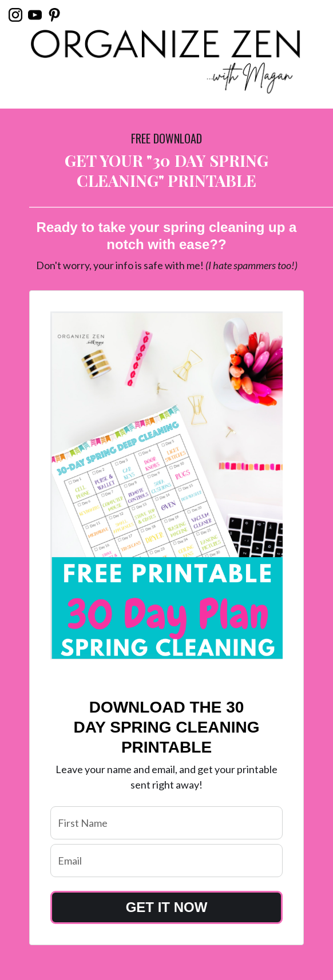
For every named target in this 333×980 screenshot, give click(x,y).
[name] (166, 823)
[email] (166, 861)
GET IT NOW (167, 907)
